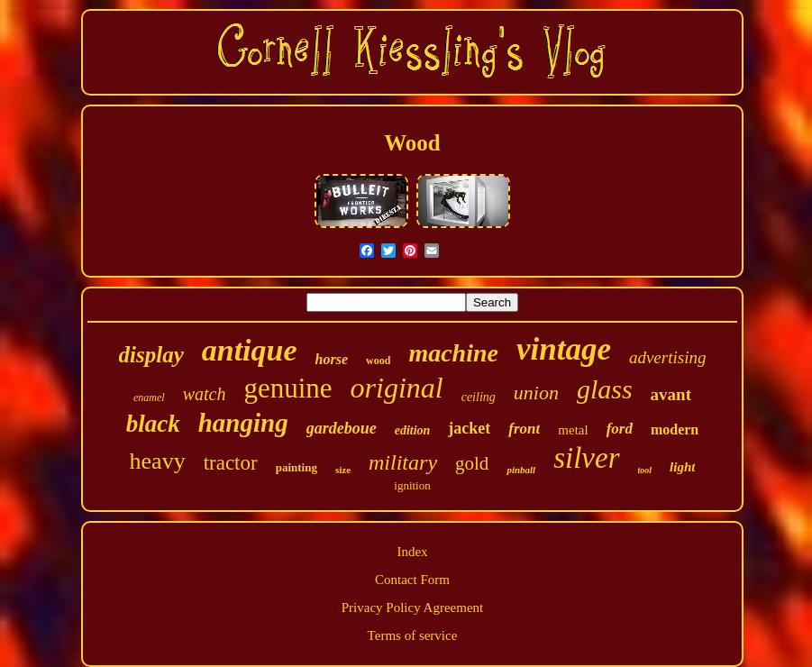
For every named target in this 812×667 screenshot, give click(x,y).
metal (573, 430)
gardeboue (342, 428)
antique (250, 350)
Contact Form (412, 580)
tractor (231, 463)
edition (413, 430)
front (524, 429)
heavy (158, 461)
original (397, 388)
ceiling (479, 397)
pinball (521, 470)
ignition (412, 485)
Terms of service (413, 635)
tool (645, 470)
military (403, 462)
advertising (668, 357)
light (682, 467)
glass (605, 389)
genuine (287, 388)
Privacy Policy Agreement (412, 608)
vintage (564, 349)
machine (453, 353)
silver (586, 458)
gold (472, 463)
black (153, 424)
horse (332, 359)
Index (412, 552)
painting (297, 467)
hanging (243, 423)
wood (378, 361)
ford (620, 429)
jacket (469, 428)
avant (671, 394)
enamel (149, 397)
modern (675, 429)
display (151, 355)
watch (205, 394)
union (536, 393)
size (343, 470)
